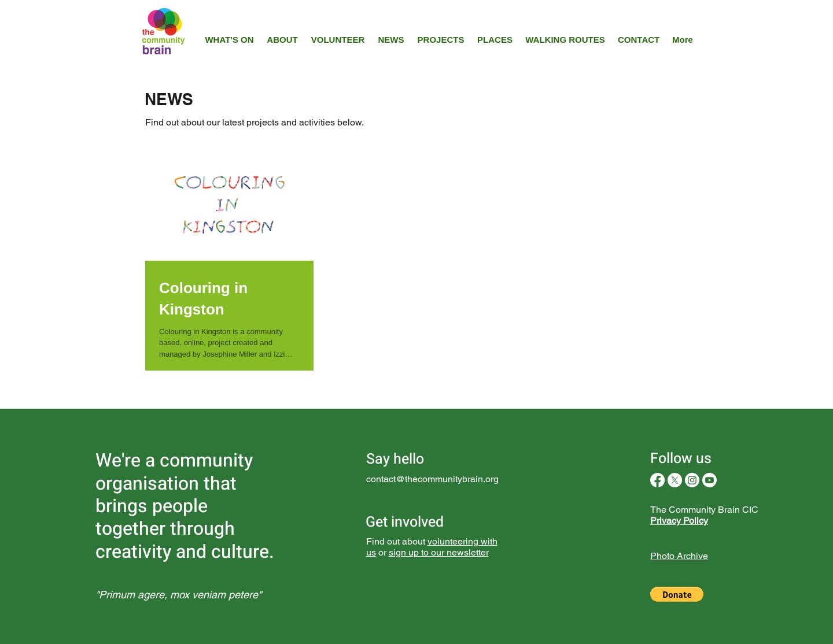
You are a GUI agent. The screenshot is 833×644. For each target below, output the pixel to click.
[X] (675, 480)
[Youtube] (709, 480)
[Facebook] (657, 480)
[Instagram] (692, 480)
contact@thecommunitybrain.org (432, 479)
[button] (677, 594)
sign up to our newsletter (439, 552)
